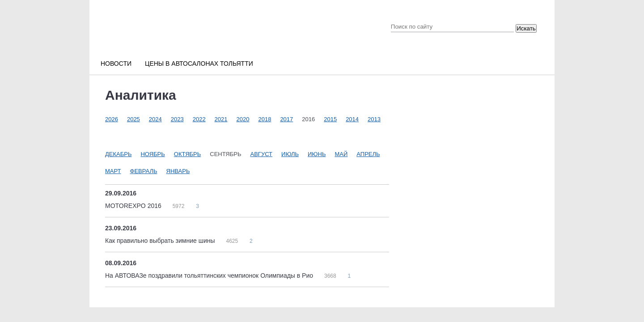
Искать (526, 28)
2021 (221, 119)
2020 (243, 119)
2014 (352, 119)
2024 (155, 119)
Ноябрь (153, 154)
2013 (374, 119)
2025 (133, 119)
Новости (116, 64)
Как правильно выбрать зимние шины (161, 241)
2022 (199, 119)
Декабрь (118, 154)
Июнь (317, 154)
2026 (112, 119)
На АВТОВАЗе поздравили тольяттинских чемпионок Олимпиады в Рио (210, 275)
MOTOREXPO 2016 (134, 206)
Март (113, 171)
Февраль (144, 171)
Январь (178, 171)
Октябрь (187, 154)
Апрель (368, 154)
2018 (265, 119)
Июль (290, 154)
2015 (330, 119)
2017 (286, 119)
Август (262, 154)
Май (341, 154)
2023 (177, 119)
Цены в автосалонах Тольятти (199, 64)
